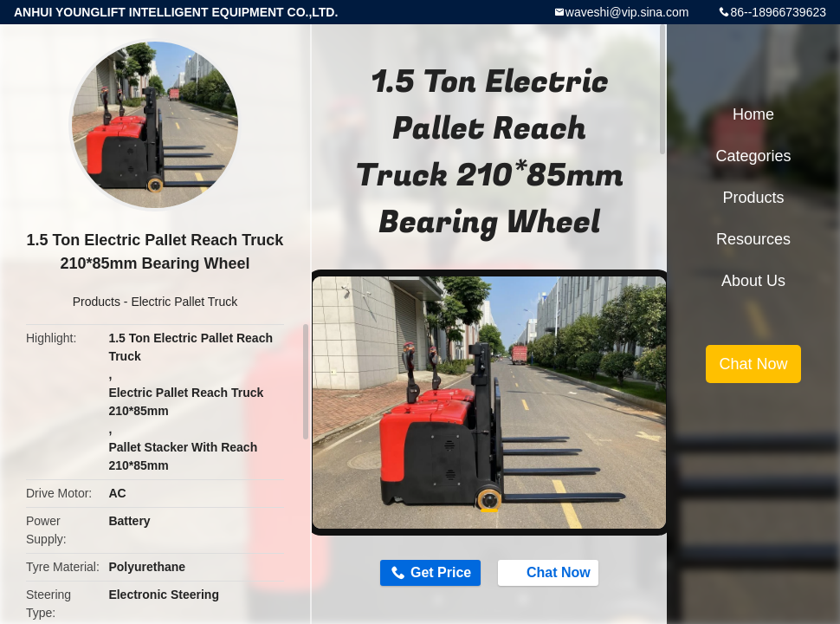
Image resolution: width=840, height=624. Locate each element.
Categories (753, 156)
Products (97, 302)
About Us (753, 281)
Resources (753, 239)
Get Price (441, 572)
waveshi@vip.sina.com (627, 12)
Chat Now (550, 572)
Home (753, 114)
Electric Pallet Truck (184, 302)
